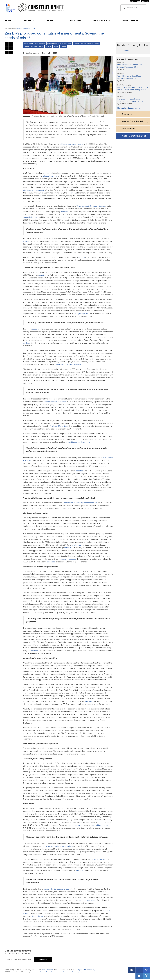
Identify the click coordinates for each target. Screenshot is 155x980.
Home (8, 21)
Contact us (67, 972)
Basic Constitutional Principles (34, 44)
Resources (102, 21)
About (29, 21)
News (52, 21)
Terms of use (45, 972)
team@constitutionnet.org (85, 970)
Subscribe (145, 1)
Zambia (63, 47)
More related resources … (129, 108)
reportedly (79, 825)
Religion (48, 47)
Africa (56, 47)
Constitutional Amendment (34, 47)
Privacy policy (56, 972)
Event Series (130, 21)
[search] (133, 8)
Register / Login (78, 972)
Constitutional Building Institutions (59, 44)
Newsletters (135, 1)
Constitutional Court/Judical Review (86, 44)
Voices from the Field (28, 29)
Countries (75, 21)
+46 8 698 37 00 (47, 970)
